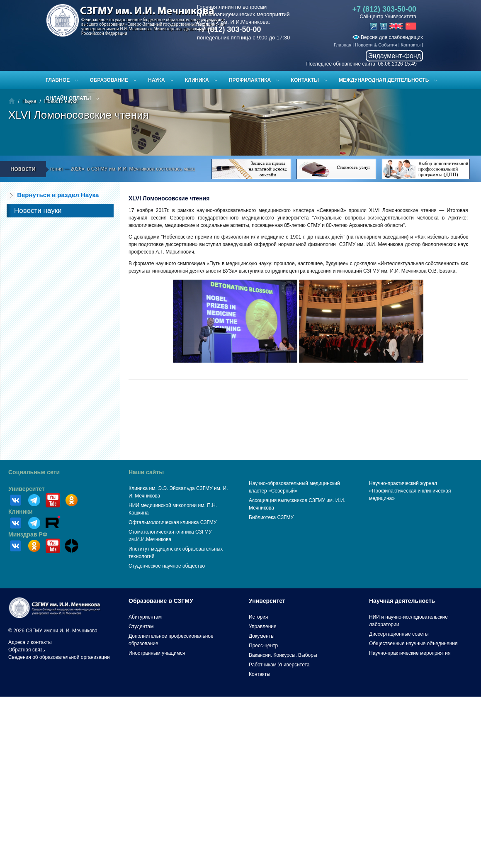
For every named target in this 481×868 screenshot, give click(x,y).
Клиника (197, 80)
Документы (262, 636)
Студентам (141, 627)
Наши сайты (146, 472)
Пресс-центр (263, 646)
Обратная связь (27, 650)
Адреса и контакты (30, 642)
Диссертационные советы (399, 634)
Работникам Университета (279, 665)
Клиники (21, 512)
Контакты (411, 45)
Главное (58, 80)
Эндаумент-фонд (394, 56)
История (259, 617)
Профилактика (250, 80)
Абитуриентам (145, 617)
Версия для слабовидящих (388, 37)
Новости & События (376, 45)
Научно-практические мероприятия (410, 653)
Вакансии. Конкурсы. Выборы (283, 655)
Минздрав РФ (28, 534)
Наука (156, 80)
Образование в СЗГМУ (161, 601)
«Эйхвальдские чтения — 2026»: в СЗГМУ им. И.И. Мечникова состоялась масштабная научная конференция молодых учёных (165, 169)
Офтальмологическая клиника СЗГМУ (172, 522)
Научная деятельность (402, 601)
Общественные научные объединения (413, 644)
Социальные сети (34, 472)
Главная (343, 45)
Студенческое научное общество (167, 566)
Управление (263, 627)
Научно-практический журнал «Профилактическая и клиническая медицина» (410, 491)
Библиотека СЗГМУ (271, 517)
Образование (109, 80)
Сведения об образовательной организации (59, 657)
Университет (27, 489)
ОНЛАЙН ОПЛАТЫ (68, 98)
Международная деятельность (384, 80)
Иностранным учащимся (157, 653)
